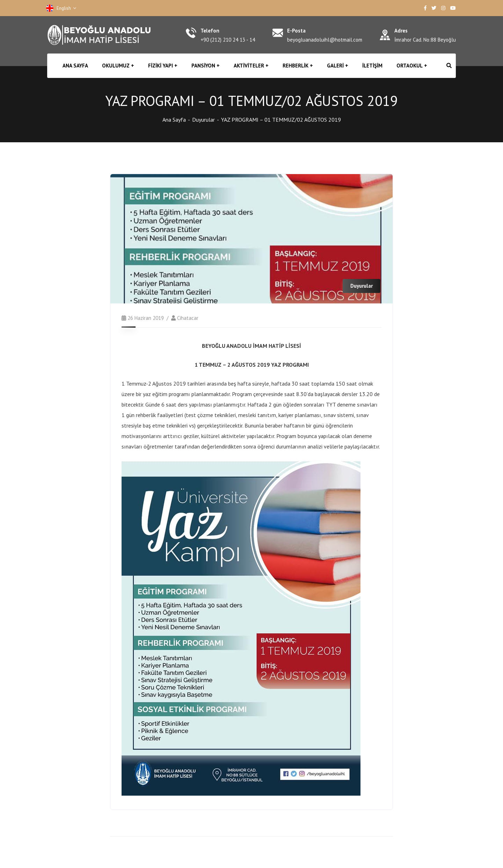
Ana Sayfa (174, 120)
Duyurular (203, 120)
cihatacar (188, 318)
